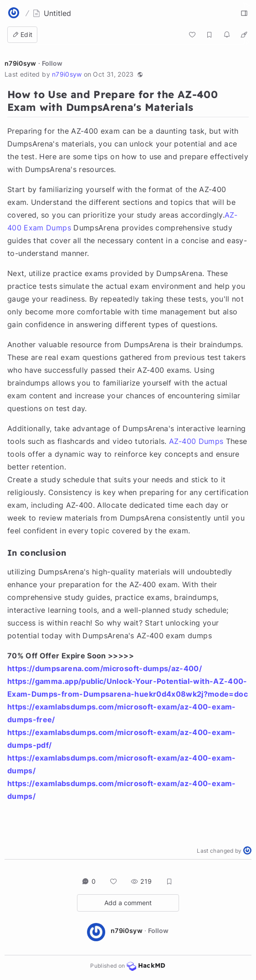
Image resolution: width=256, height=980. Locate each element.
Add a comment (128, 903)
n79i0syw (20, 63)
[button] (140, 74)
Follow (52, 63)
